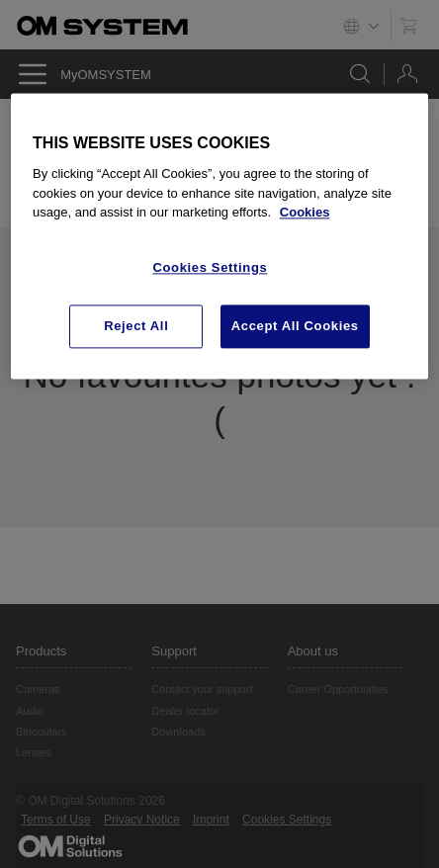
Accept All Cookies (295, 326)
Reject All (136, 326)
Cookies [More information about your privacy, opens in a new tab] (305, 212)
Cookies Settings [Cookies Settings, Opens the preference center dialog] (210, 267)
